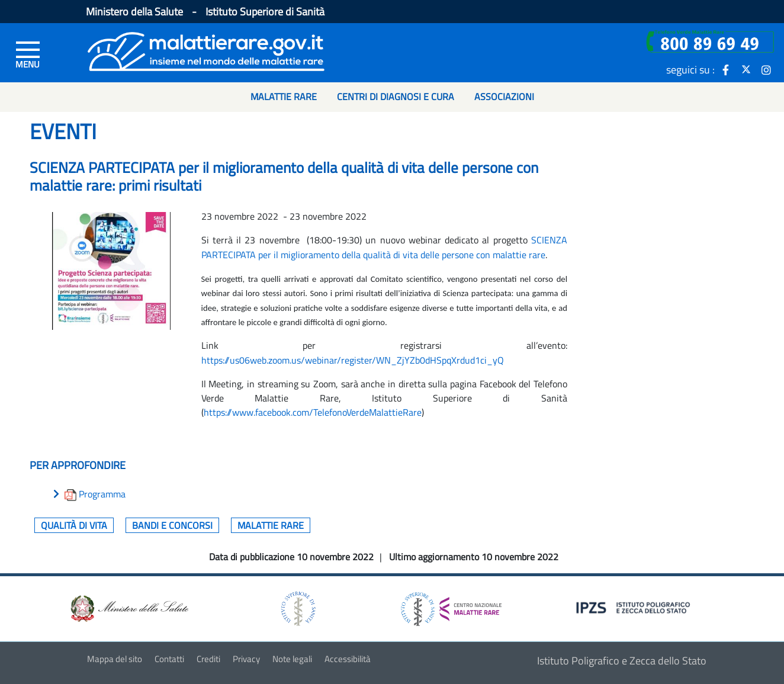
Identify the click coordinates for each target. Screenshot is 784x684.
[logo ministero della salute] (128, 608)
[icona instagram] (766, 69)
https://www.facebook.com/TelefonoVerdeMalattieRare (313, 412)
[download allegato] (72, 494)
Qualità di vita (74, 525)
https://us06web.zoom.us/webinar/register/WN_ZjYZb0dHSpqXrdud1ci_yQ (353, 360)
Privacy (246, 659)
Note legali (292, 659)
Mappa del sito (115, 659)
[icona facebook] (726, 69)
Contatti (169, 659)
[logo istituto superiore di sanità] (297, 608)
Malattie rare (271, 525)
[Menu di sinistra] (28, 54)
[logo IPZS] (635, 607)
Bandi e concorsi (172, 525)
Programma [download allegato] (102, 494)
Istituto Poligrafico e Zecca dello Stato (622, 661)
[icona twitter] (746, 69)
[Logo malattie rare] (206, 50)
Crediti (208, 659)
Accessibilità (348, 659)
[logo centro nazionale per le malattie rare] (451, 606)
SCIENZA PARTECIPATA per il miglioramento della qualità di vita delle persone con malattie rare (384, 247)
